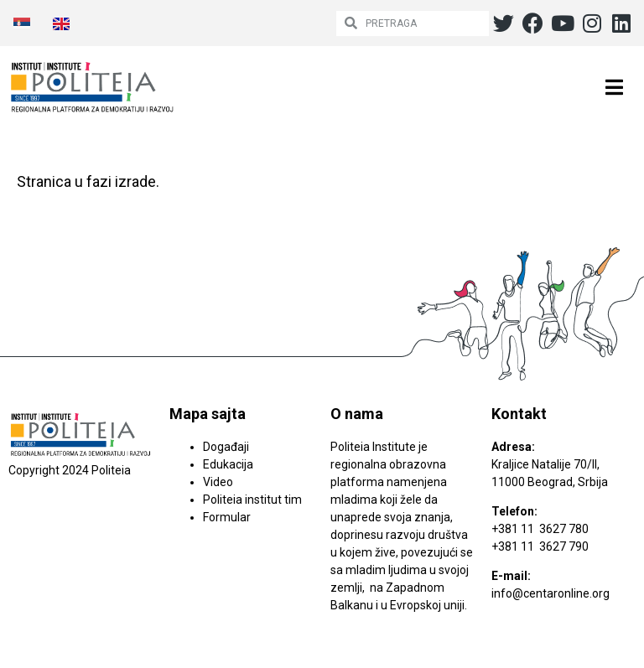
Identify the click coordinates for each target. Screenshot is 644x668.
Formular (227, 517)
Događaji (226, 447)
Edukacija (228, 464)
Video (218, 482)
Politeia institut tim (252, 500)
